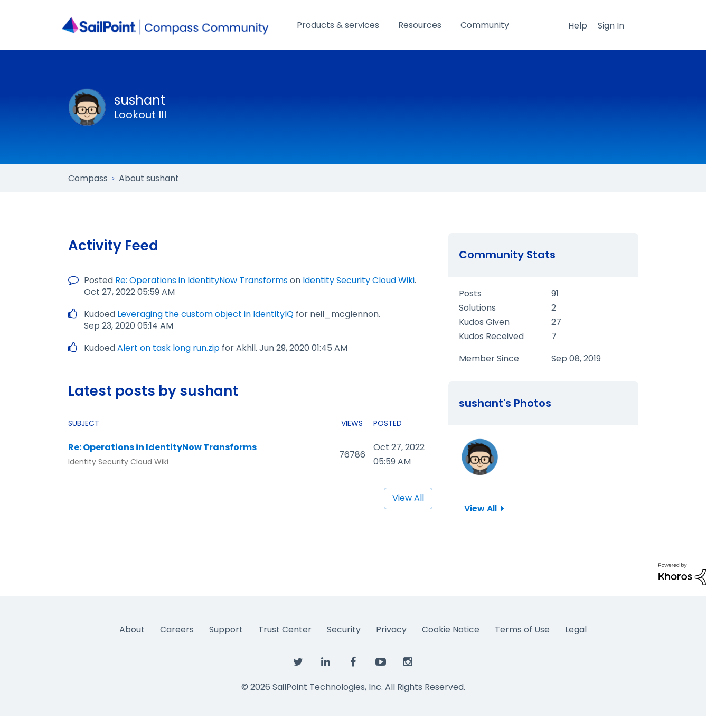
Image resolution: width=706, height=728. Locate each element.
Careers (177, 629)
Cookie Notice (451, 629)
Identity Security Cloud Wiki (359, 280)
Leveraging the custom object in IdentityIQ (205, 314)
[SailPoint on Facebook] (353, 662)
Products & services (338, 25)
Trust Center (285, 629)
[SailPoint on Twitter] (298, 662)
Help (578, 26)
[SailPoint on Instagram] (408, 662)
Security (344, 629)
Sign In (611, 26)
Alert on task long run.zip (168, 348)
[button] (480, 457)
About (132, 629)
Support (226, 629)
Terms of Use (522, 629)
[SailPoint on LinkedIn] (326, 662)
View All (408, 498)
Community (485, 25)
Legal (576, 629)
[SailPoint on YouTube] (381, 662)
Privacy (391, 629)
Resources (420, 25)
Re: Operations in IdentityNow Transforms (201, 280)
